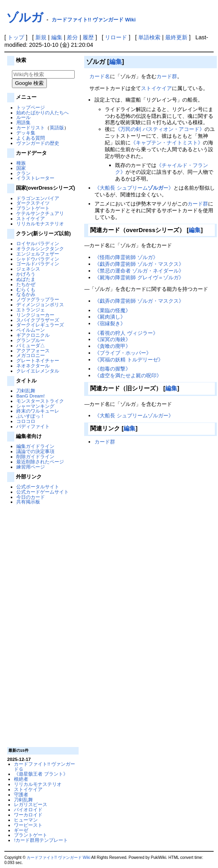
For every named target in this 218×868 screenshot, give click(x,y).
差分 (72, 37)
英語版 (57, 128)
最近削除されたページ (40, 462)
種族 (21, 163)
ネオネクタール (33, 366)
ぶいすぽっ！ (31, 416)
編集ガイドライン (35, 446)
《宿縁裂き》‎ (110, 324)
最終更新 (176, 37)
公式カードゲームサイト (42, 492)
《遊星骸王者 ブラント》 (41, 774)
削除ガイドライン (35, 456)
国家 (21, 168)
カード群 (167, 76)
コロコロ (26, 421)
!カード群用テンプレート (41, 840)
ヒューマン (26, 820)
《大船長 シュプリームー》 (134, 188)
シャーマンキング (35, 406)
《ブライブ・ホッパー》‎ (123, 353)
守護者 (21, 794)
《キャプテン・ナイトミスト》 (167, 143)
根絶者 (21, 779)
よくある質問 (31, 138)
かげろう (26, 274)
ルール (23, 117)
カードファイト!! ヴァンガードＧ (44, 766)
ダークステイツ (33, 203)
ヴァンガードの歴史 (38, 143)
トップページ (31, 107)
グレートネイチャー (38, 360)
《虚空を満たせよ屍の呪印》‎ (128, 375)
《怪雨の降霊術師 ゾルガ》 (126, 257)
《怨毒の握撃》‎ (113, 369)
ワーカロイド (28, 815)
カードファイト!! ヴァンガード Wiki (94, 20)
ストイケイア (31, 218)
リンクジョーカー (35, 315)
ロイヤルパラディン (38, 243)
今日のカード (31, 497)
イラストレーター (35, 178)
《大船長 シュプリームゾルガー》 (134, 416)
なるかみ (26, 294)
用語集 (23, 122)
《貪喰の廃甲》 (113, 346)
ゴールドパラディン (38, 264)
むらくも (26, 289)
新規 (41, 37)
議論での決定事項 (35, 451)
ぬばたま (26, 279)
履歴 (88, 37)
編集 (57, 37)
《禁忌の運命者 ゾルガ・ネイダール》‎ (139, 271)
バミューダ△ (31, 345)
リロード (116, 37)
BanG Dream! (30, 396)
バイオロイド (28, 809)
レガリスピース (31, 804)
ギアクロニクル (33, 335)
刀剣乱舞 (26, 391)
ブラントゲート (33, 208)
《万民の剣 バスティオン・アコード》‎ (160, 129)
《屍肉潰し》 (110, 317)
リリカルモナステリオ (40, 224)
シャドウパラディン (38, 259)
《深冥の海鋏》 (113, 339)
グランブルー (31, 340)
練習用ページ (31, 467)
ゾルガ (25, 17)
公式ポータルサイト (38, 487)
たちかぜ (26, 284)
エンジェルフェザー (38, 254)
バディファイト (33, 426)
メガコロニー (31, 355)
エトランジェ (31, 310)
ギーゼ (21, 830)
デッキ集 (26, 133)
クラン (23, 173)
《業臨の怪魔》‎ (113, 310)
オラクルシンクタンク (40, 249)
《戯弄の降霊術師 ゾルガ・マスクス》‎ (139, 264)
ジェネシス (28, 269)
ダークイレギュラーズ (40, 325)
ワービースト (28, 825)
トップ (16, 37)
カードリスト (31, 128)
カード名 (100, 76)
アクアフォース (33, 350)
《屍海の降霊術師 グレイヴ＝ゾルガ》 (139, 277)
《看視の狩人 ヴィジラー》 (126, 333)
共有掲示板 (28, 502)
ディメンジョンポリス (40, 304)
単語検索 (149, 37)
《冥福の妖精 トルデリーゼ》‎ (129, 360)
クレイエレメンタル (38, 371)
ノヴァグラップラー (38, 299)
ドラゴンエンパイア (38, 198)
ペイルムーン (31, 330)
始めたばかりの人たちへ (42, 112)
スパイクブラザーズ (38, 320)
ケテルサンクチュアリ (40, 213)
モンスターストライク (40, 401)
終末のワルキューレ (38, 411)
